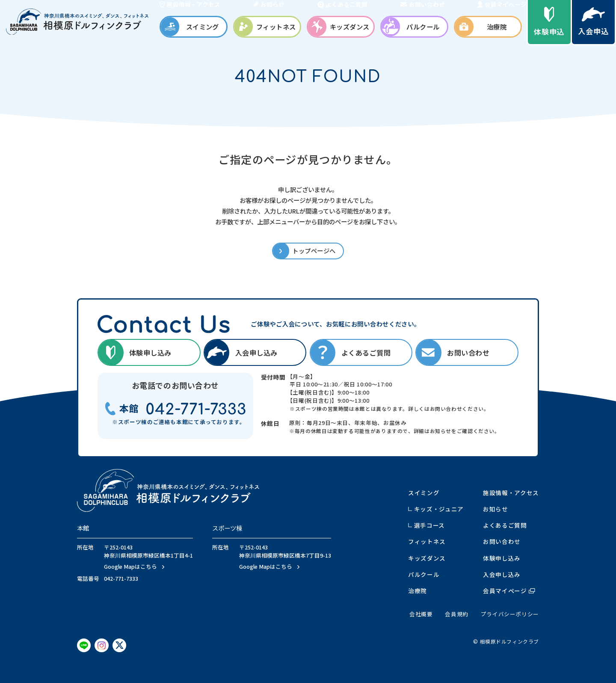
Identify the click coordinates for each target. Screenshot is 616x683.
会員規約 (457, 614)
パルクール (424, 574)
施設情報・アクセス (511, 493)
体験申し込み (502, 558)
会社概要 (421, 614)
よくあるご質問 (505, 525)
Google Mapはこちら (130, 567)
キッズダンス (427, 558)
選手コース (429, 525)
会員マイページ (509, 591)
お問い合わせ (502, 541)
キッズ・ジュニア (439, 509)
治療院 (418, 591)
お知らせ (496, 509)
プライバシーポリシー (510, 614)
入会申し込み (502, 574)
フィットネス (427, 541)
